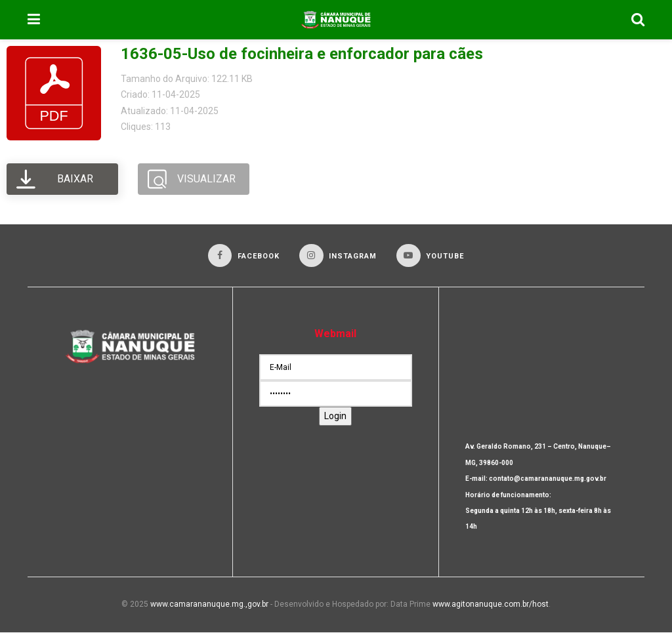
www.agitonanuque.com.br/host (491, 605)
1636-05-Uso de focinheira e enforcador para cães (302, 54)
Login (335, 417)
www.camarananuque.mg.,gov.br (209, 605)
